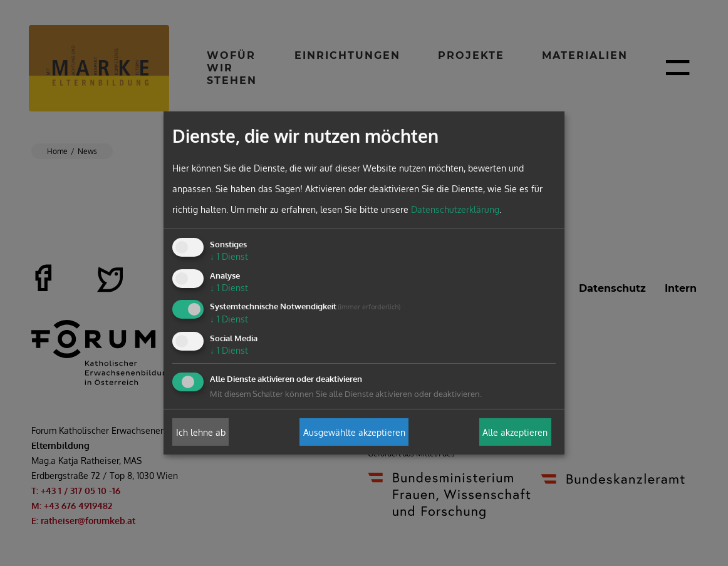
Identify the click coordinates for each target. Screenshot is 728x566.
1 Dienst (229, 256)
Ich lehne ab (201, 432)
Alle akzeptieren (515, 432)
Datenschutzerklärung (455, 209)
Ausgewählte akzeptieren (354, 432)
